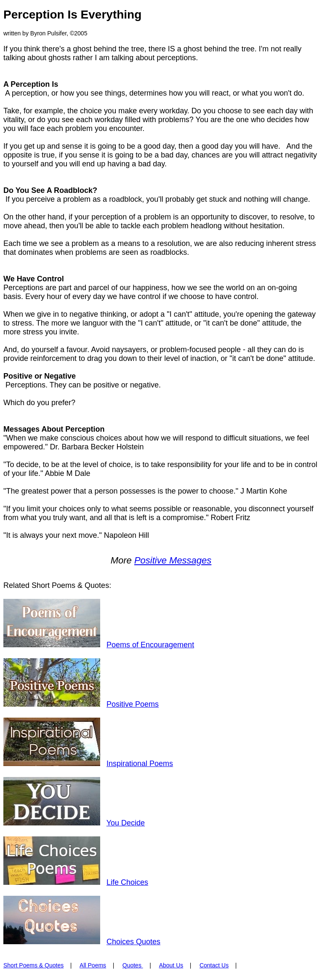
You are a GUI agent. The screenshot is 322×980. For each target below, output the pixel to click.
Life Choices (127, 882)
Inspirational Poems (140, 764)
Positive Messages (173, 560)
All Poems (93, 965)
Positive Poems (133, 704)
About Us (171, 965)
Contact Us (214, 965)
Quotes (133, 965)
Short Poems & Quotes (33, 965)
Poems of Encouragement (150, 645)
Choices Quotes (133, 942)
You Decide (126, 823)
